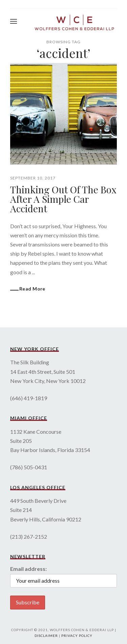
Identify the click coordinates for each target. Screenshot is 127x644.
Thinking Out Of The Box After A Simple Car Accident (63, 199)
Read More (32, 289)
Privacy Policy (77, 636)
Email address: (28, 569)
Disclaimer (46, 636)
